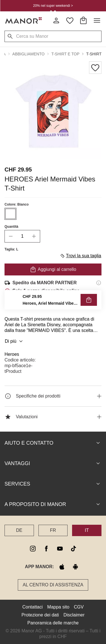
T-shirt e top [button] (65, 54)
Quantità (11, 227)
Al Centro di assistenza (53, 585)
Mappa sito (58, 607)
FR (53, 530)
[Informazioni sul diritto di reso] (99, 307)
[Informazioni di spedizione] (99, 283)
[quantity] (22, 236)
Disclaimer (74, 615)
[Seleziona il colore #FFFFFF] (10, 214)
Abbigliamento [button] (29, 54)
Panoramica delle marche (53, 623)
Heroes (12, 354)
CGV (79, 607)
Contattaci (33, 607)
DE (19, 530)
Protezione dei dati (40, 615)
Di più (15, 341)
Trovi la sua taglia (81, 256)
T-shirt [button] (94, 54)
